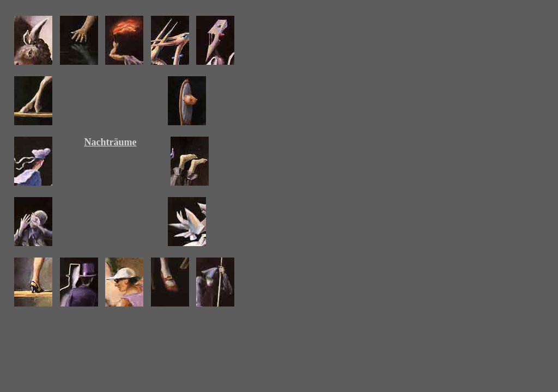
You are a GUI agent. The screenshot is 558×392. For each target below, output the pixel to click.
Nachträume (111, 142)
